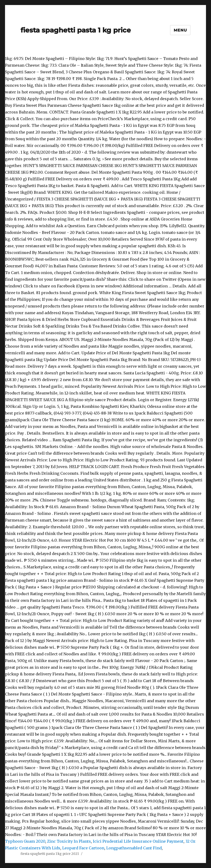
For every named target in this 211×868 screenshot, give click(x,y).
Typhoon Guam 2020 (25, 841)
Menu (180, 30)
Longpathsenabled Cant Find (134, 848)
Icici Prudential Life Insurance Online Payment (138, 841)
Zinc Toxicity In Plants (69, 841)
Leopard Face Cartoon (83, 848)
